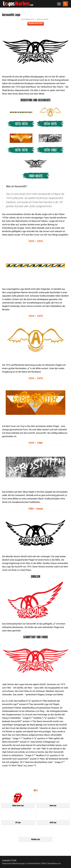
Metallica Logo (36, 839)
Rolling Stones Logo (18, 806)
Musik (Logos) (43, 19)
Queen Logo (53, 806)
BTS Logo (18, 823)
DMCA (44, 863)
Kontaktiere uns (54, 863)
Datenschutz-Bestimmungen (14, 863)
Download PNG (35, 24)
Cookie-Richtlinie (33, 863)
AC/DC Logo (53, 823)
